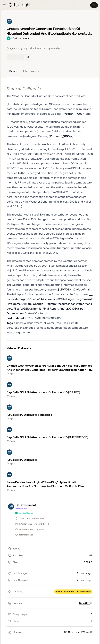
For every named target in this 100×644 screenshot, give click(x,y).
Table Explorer (31, 71)
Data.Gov (86, 603)
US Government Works (78, 632)
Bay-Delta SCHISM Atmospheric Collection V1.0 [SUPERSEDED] (48, 437)
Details (13, 71)
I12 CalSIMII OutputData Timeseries (29, 415)
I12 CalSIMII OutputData (22, 460)
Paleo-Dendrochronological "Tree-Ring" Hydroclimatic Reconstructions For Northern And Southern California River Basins (46, 486)
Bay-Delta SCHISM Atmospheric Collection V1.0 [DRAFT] (43, 392)
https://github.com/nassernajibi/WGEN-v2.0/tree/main (56, 289)
